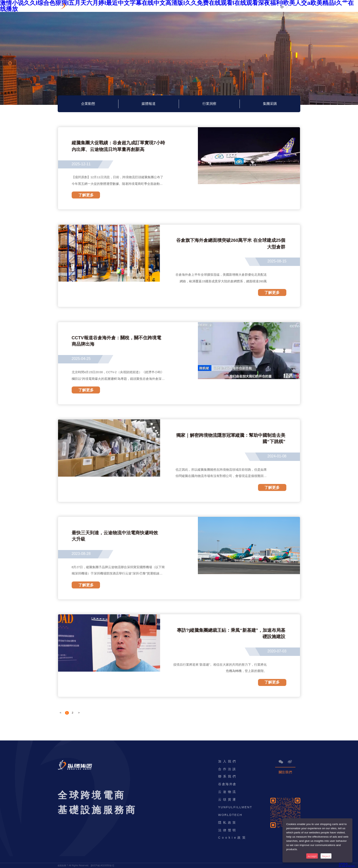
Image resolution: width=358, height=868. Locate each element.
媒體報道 (149, 104)
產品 (141, 7)
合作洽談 (228, 769)
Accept (312, 856)
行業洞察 (209, 104)
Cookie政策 (233, 838)
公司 (231, 7)
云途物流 (228, 792)
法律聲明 (228, 830)
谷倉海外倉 (227, 784)
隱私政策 (228, 823)
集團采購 (270, 104)
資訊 (210, 7)
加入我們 (228, 761)
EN (291, 7)
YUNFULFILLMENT (235, 807)
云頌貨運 (228, 800)
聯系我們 (228, 776)
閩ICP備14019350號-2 (102, 865)
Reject (326, 856)
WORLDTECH (230, 815)
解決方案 (165, 7)
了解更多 (86, 195)
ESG (189, 7)
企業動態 (88, 104)
